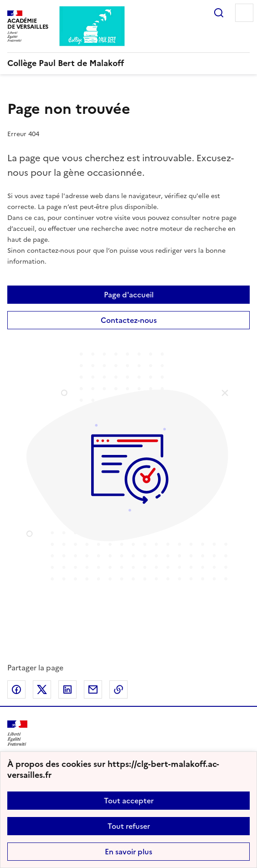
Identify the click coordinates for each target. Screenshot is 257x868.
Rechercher (219, 13)
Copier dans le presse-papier (118, 689)
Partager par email (93, 689)
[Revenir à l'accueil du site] (17, 733)
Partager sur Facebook (16, 689)
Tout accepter (129, 801)
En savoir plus (128, 852)
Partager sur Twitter (42, 689)
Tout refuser (129, 826)
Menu (244, 13)
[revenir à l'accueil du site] (128, 63)
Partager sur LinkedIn (67, 689)
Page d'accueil (129, 295)
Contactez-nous (129, 320)
